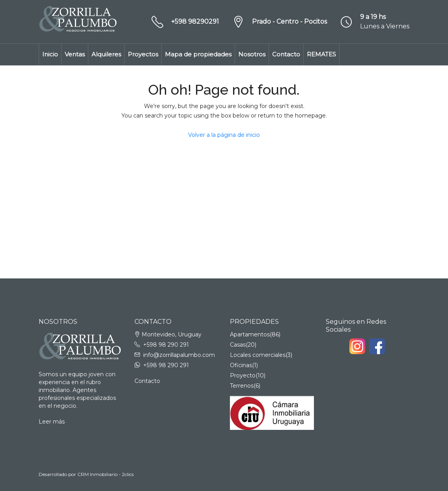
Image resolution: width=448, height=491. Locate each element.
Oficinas (241, 365)
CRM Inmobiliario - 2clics (105, 474)
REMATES (321, 54)
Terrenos (242, 386)
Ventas (75, 54)
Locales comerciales (258, 355)
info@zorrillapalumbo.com (179, 355)
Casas (238, 345)
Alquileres (106, 54)
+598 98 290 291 (166, 345)
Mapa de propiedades (198, 54)
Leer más (52, 422)
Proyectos (143, 54)
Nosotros (252, 54)
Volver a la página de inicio (224, 135)
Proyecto (243, 375)
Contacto (286, 54)
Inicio (50, 54)
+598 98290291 (195, 21)
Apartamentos (250, 334)
